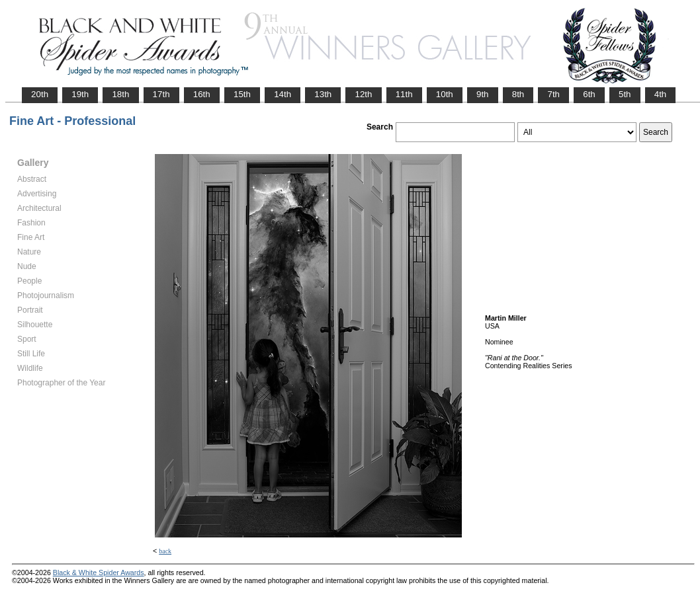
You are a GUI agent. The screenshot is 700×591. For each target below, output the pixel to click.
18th (120, 94)
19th (80, 94)
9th (483, 94)
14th (283, 94)
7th (553, 94)
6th (589, 94)
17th (161, 94)
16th (202, 94)
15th (242, 94)
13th (323, 94)
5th (625, 94)
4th (661, 94)
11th (404, 94)
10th (445, 94)
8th (518, 94)
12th (363, 94)
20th (40, 94)
